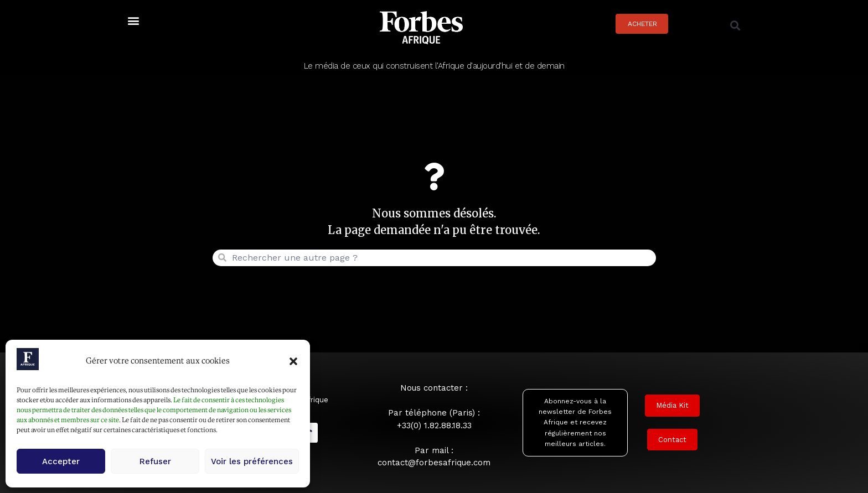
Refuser (155, 461)
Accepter (61, 461)
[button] (293, 361)
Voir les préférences (252, 461)
